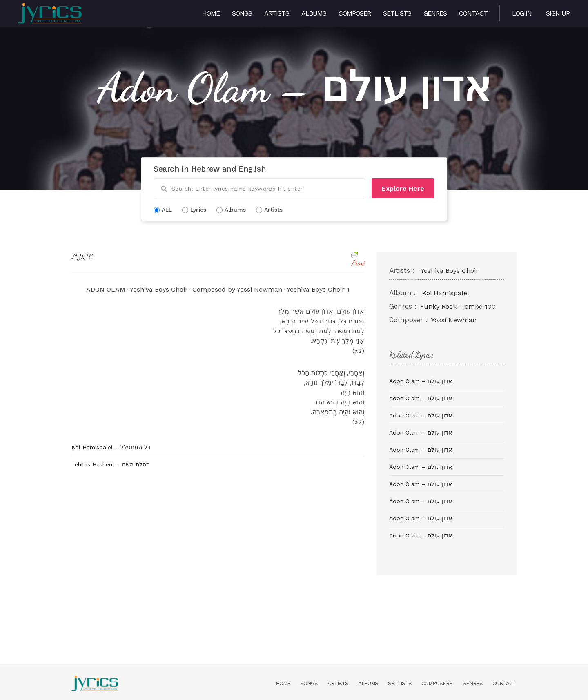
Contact (473, 13)
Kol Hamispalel (446, 293)
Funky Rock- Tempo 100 (458, 307)
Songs (242, 13)
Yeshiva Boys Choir (450, 271)
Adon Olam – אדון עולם (421, 381)
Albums (314, 13)
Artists (277, 13)
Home (211, 13)
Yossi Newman (454, 320)
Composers (437, 683)
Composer (355, 13)
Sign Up (558, 13)
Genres (435, 13)
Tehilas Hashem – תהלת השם (111, 464)
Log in (522, 13)
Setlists (397, 13)
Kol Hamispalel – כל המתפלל (111, 447)
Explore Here (403, 188)
